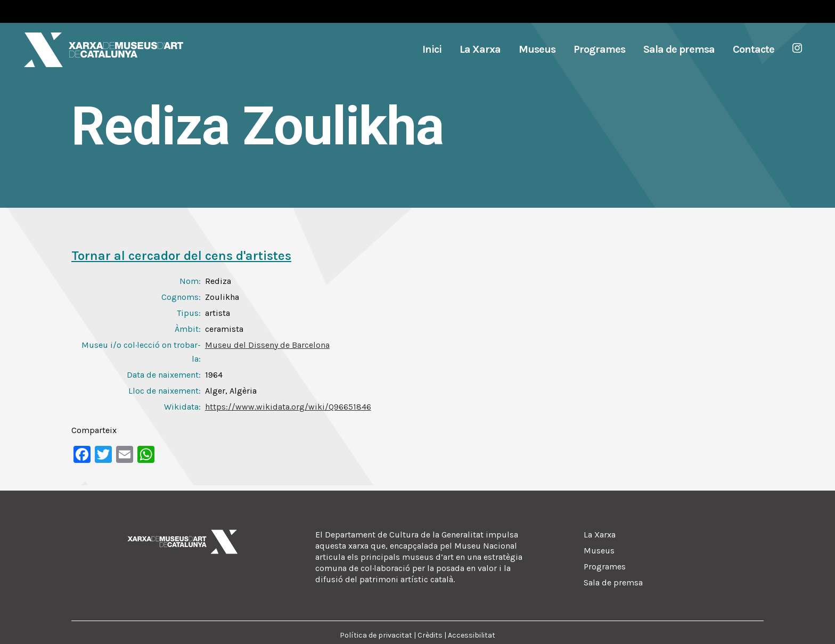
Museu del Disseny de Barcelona (267, 345)
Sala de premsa (613, 582)
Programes (605, 566)
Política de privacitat (376, 635)
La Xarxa (600, 535)
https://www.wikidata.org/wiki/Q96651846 (288, 407)
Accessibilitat (472, 635)
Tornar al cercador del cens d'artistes (181, 256)
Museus (599, 551)
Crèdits (430, 635)
